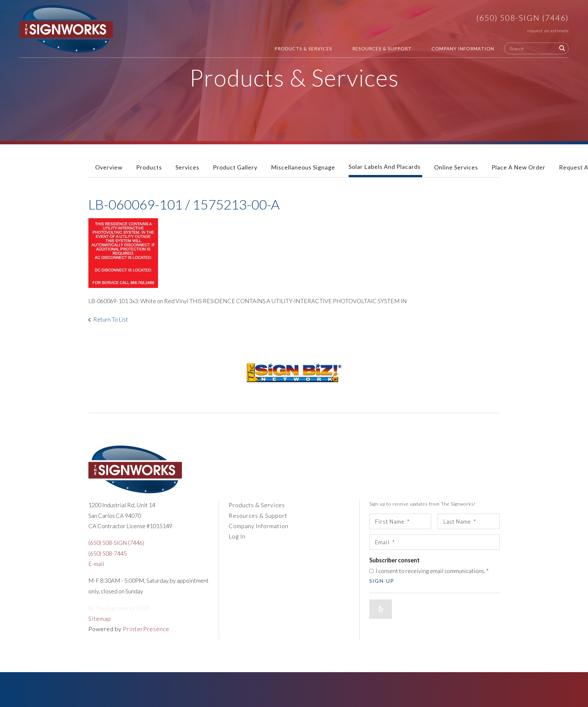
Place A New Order (518, 167)
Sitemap (100, 619)
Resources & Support (382, 49)
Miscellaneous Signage (303, 167)
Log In (237, 536)
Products (149, 167)
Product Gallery (235, 167)
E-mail (96, 564)
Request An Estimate (548, 31)
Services (187, 167)
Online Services (456, 167)
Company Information (463, 49)
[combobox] (536, 48)
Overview (109, 167)
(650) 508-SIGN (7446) (523, 18)
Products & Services (303, 49)
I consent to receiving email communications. (429, 571)
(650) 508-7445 (108, 553)
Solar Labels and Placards (385, 167)
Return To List (111, 319)
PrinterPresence (146, 629)
